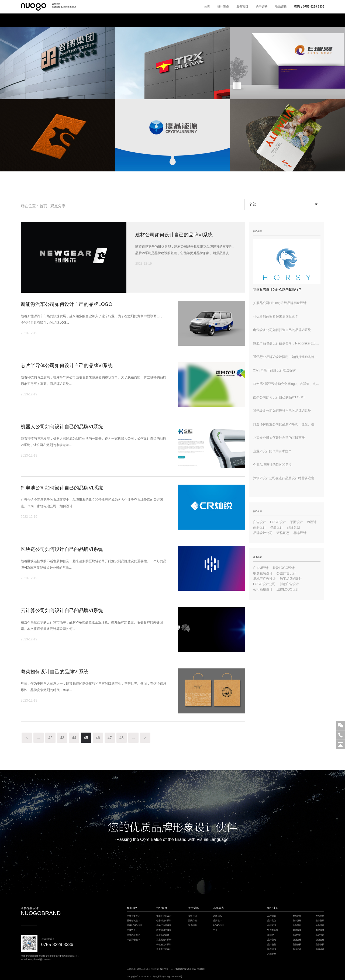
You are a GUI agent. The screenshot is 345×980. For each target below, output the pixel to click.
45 (86, 738)
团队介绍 (192, 921)
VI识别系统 (273, 930)
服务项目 (242, 6)
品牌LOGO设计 (134, 925)
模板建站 (192, 969)
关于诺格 (262, 6)
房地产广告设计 (264, 579)
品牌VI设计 (132, 930)
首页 (207, 6)
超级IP (271, 935)
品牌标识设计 (133, 921)
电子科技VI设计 (164, 921)
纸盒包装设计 (263, 573)
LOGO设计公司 (264, 584)
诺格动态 (283, 533)
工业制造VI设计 (164, 940)
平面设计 (296, 522)
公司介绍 (192, 916)
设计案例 (223, 6)
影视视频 (297, 930)
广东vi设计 (261, 568)
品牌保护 (297, 945)
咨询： (309, 6)
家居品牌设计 (163, 935)
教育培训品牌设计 (165, 930)
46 (98, 738)
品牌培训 (297, 935)
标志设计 (300, 533)
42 (50, 738)
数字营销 (297, 921)
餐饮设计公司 (153, 969)
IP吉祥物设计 (133, 940)
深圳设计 (201, 969)
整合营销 (297, 916)
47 (110, 738)
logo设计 (297, 949)
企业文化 (297, 940)
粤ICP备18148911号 (172, 977)
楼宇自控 (141, 969)
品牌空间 (272, 940)
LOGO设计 (278, 522)
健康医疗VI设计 (164, 949)
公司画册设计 (263, 589)
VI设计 (312, 522)
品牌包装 (272, 945)
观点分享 (58, 206)
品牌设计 (218, 921)
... (39, 738)
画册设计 (260, 527)
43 (62, 738)
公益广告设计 (286, 573)
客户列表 (192, 925)
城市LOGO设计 (288, 589)
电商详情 (272, 949)
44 (74, 738)
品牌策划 (294, 527)
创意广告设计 (289, 584)
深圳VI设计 (165, 969)
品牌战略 (272, 916)
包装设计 (277, 527)
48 (122, 738)
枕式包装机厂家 (179, 969)
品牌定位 (272, 921)
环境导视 (272, 954)
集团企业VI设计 (164, 916)
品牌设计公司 (263, 533)
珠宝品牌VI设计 (291, 579)
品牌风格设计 (133, 935)
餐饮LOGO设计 (284, 568)
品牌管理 (272, 925)
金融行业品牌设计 (165, 925)
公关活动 (297, 925)
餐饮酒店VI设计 (164, 945)
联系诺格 (281, 6)
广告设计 (260, 522)
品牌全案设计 (133, 916)
